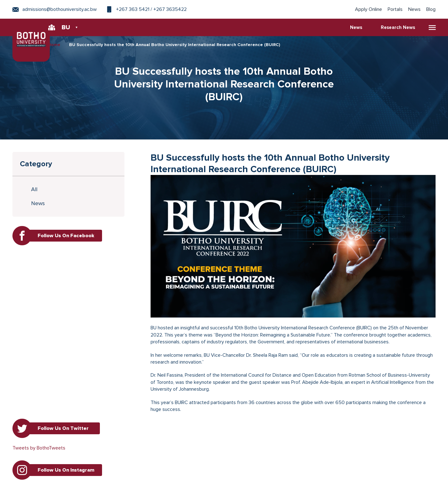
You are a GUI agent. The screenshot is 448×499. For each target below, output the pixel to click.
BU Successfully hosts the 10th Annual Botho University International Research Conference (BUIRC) (175, 45)
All (35, 189)
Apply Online (369, 9)
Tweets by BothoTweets (39, 448)
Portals (395, 9)
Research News (398, 27)
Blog (431, 9)
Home (54, 45)
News (414, 9)
